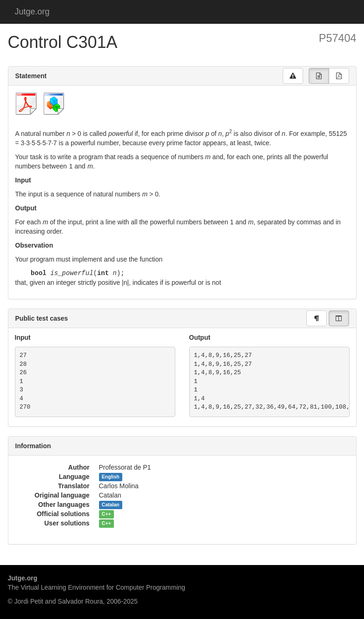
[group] (319, 76)
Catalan (111, 505)
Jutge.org (32, 12)
